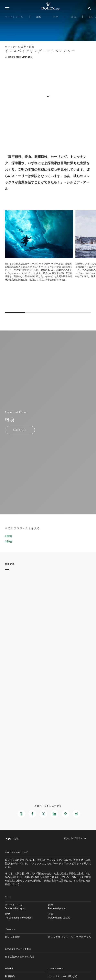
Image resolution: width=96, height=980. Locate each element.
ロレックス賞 (12, 937)
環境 (70, 907)
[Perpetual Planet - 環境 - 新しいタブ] (20, 430)
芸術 (70, 916)
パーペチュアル (26, 907)
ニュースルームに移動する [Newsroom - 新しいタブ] (63, 976)
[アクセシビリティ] (75, 838)
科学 (26, 916)
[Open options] (39, 247)
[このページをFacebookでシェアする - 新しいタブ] (32, 814)
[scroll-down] (48, 96)
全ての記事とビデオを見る (20, 957)
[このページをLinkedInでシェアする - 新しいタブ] (54, 814)
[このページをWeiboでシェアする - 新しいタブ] (76, 814)
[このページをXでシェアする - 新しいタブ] (43, 814)
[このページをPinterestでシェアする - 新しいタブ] (65, 814)
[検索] (89, 8)
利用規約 (10, 976)
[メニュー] (7, 8)
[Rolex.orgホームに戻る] (48, 6)
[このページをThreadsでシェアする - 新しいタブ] (21, 814)
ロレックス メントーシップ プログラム (70, 937)
